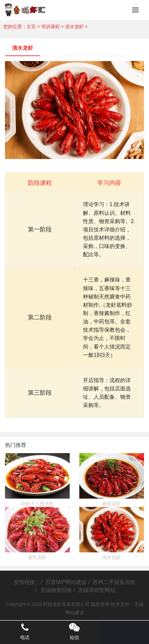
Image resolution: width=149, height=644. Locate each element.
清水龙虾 (74, 27)
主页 (31, 27)
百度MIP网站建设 (66, 582)
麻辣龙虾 (112, 504)
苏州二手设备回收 (114, 582)
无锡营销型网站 (97, 590)
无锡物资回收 (56, 590)
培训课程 (50, 27)
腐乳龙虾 (37, 557)
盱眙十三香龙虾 (37, 504)
